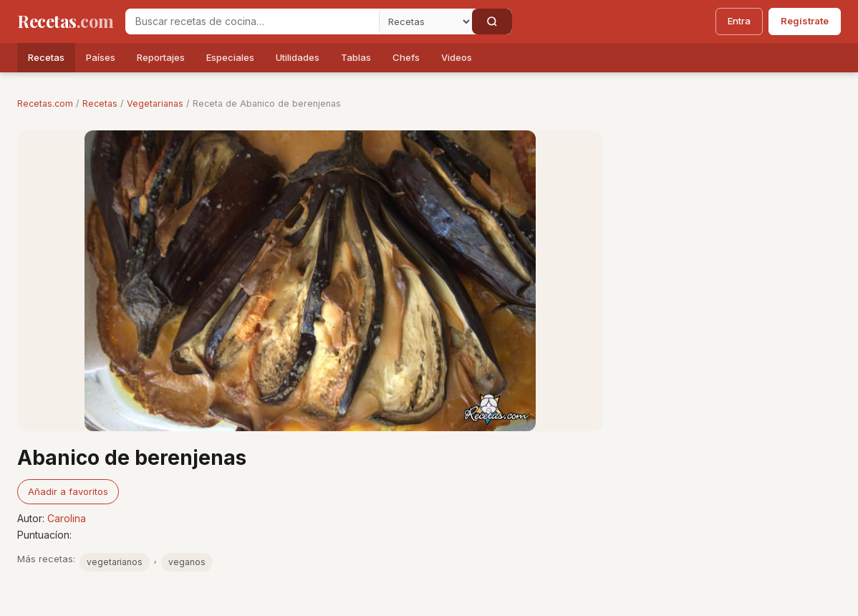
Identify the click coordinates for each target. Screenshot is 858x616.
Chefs (406, 57)
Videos (457, 57)
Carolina (67, 518)
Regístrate (805, 21)
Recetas (46, 57)
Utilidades (298, 57)
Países (101, 57)
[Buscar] (492, 21)
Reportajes (161, 57)
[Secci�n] (425, 21)
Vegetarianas (155, 104)
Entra (739, 21)
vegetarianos (115, 562)
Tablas (356, 57)
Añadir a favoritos (68, 491)
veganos (187, 562)
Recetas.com (45, 104)
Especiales (230, 57)
